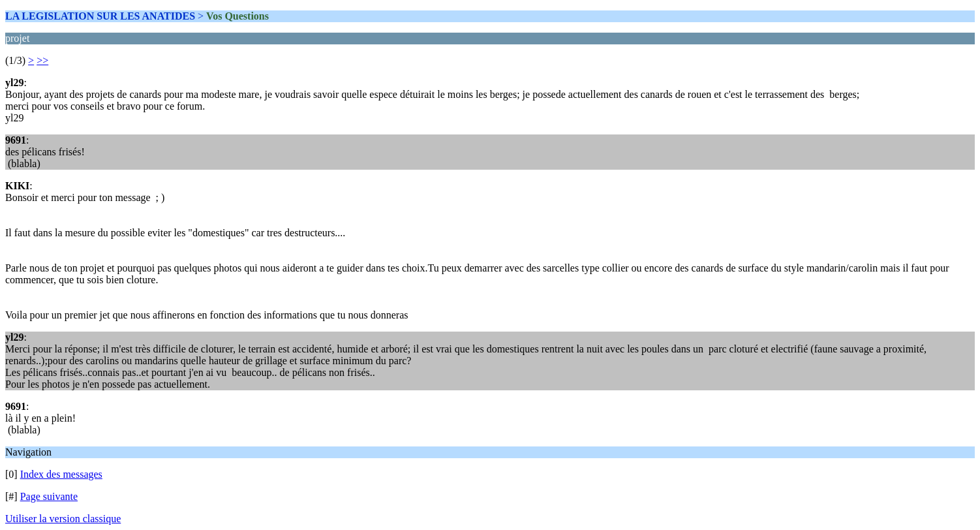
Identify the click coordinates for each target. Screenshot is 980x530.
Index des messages (61, 474)
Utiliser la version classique (63, 519)
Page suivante (49, 496)
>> (42, 60)
